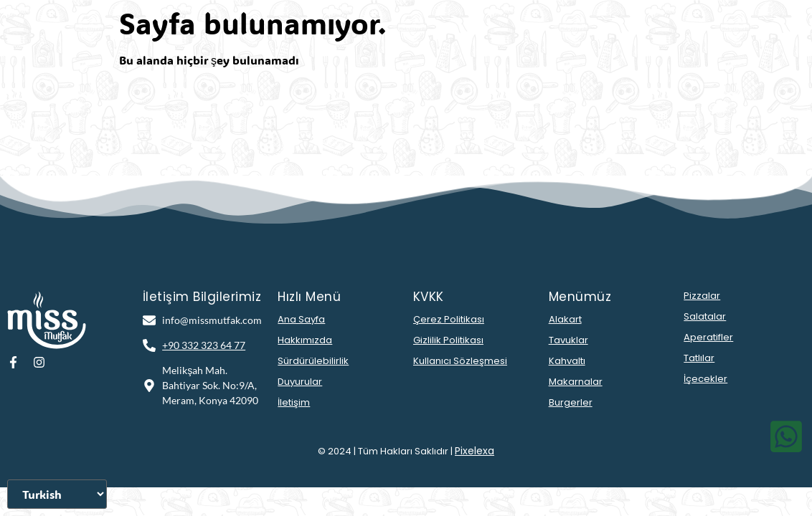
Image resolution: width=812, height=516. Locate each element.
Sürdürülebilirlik (313, 361)
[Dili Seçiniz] (57, 494)
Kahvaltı (567, 361)
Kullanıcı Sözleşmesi (460, 361)
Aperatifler (708, 337)
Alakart (565, 319)
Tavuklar (568, 340)
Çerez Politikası (449, 319)
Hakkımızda (305, 340)
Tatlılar (699, 358)
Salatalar (705, 316)
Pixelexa (475, 451)
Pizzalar (702, 296)
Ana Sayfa (301, 319)
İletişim (294, 402)
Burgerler (571, 402)
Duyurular (300, 382)
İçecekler (705, 379)
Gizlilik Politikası (448, 340)
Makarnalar (576, 382)
